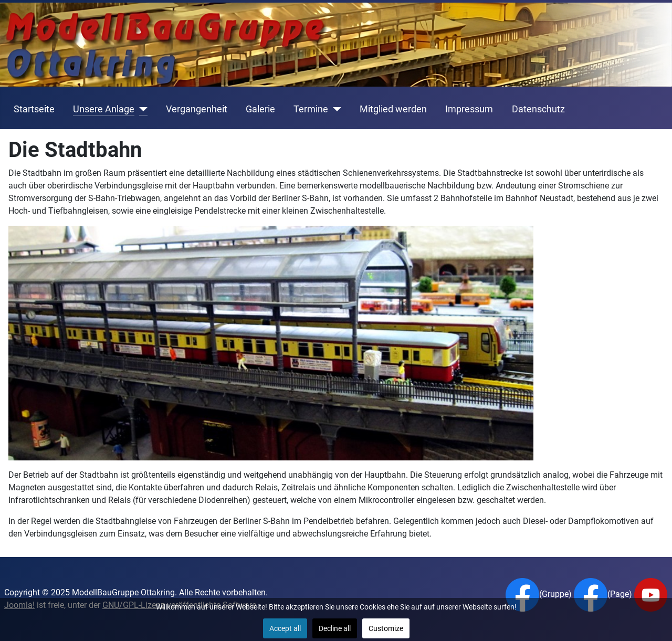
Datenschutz (538, 109)
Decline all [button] (335, 628)
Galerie (260, 109)
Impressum (469, 109)
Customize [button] (386, 628)
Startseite (34, 109)
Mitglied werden (393, 109)
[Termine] (335, 109)
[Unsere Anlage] (141, 109)
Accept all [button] (285, 628)
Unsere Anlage (104, 109)
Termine (311, 109)
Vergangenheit (197, 109)
